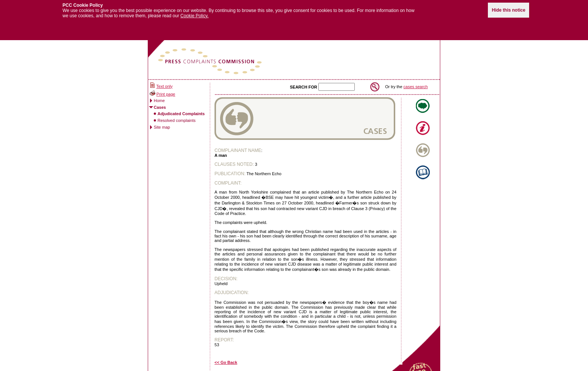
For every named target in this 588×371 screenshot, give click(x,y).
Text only (164, 83)
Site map (162, 124)
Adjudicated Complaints (181, 110)
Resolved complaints (177, 117)
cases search (416, 83)
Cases (160, 104)
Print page (166, 91)
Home (159, 97)
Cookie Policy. (194, 12)
